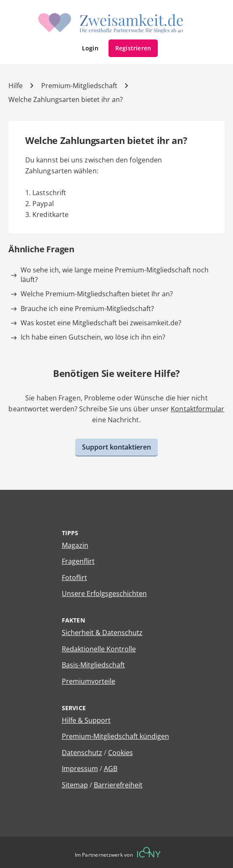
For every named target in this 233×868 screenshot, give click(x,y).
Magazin (75, 545)
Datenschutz (82, 753)
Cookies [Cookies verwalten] (120, 753)
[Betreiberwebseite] (149, 852)
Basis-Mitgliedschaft (93, 665)
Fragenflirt (78, 561)
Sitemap (75, 785)
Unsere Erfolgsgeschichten (104, 593)
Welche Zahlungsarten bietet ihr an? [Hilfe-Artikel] (66, 99)
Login (90, 48)
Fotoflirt (74, 578)
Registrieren (133, 48)
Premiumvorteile (89, 681)
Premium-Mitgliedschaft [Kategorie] (79, 86)
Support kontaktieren (116, 447)
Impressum (80, 769)
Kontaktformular (197, 409)
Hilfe (16, 86)
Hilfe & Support (86, 720)
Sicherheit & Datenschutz (102, 633)
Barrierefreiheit (118, 785)
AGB (111, 769)
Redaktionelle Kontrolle (99, 649)
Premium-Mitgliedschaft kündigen (115, 736)
